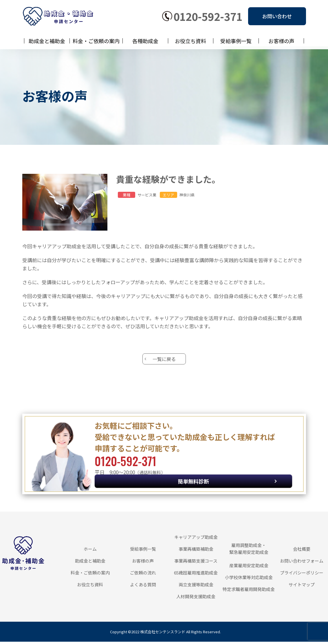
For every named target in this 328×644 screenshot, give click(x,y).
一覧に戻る (164, 360)
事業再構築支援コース (196, 563)
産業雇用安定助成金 (249, 568)
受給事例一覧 (236, 41)
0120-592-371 (208, 16)
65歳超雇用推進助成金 (196, 575)
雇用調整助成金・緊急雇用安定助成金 (249, 551)
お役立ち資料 (190, 41)
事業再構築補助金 (196, 551)
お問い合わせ (277, 16)
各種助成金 (145, 41)
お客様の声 (281, 41)
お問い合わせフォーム (302, 563)
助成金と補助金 (47, 41)
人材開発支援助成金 (196, 599)
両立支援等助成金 (196, 587)
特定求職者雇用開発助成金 (249, 591)
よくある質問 (143, 587)
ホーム (90, 551)
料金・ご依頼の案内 (96, 41)
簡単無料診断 (252, 471)
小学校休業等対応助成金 (249, 580)
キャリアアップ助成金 (196, 539)
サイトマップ (302, 587)
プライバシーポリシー (302, 575)
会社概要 (302, 551)
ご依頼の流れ (143, 575)
